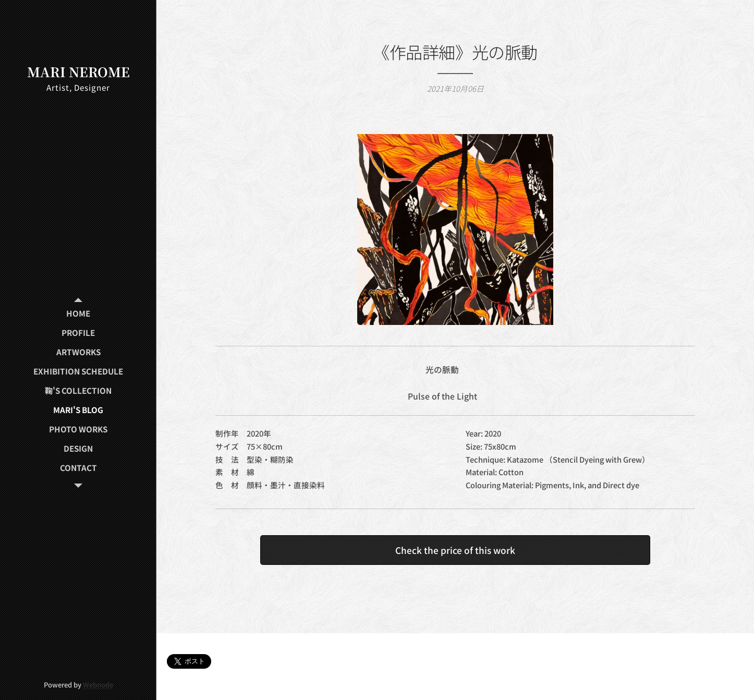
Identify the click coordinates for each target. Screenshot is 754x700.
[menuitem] (78, 313)
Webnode (98, 685)
